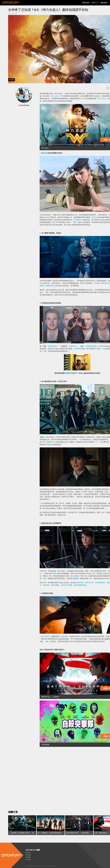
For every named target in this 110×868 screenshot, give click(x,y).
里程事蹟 (28, 855)
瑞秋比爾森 (55, 585)
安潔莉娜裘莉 (100, 583)
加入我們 (28, 860)
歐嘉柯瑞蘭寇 (79, 585)
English (86, 3)
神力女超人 (55, 96)
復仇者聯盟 (75, 576)
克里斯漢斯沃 (53, 346)
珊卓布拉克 (89, 583)
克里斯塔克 (68, 373)
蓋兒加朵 (45, 153)
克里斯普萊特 (90, 346)
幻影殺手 (65, 636)
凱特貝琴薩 (80, 583)
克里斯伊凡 (73, 346)
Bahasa (104, 3)
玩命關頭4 (78, 220)
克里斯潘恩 (102, 346)
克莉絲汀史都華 (67, 585)
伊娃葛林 (46, 585)
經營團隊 (28, 857)
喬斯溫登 (54, 573)
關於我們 (28, 853)
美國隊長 (50, 442)
